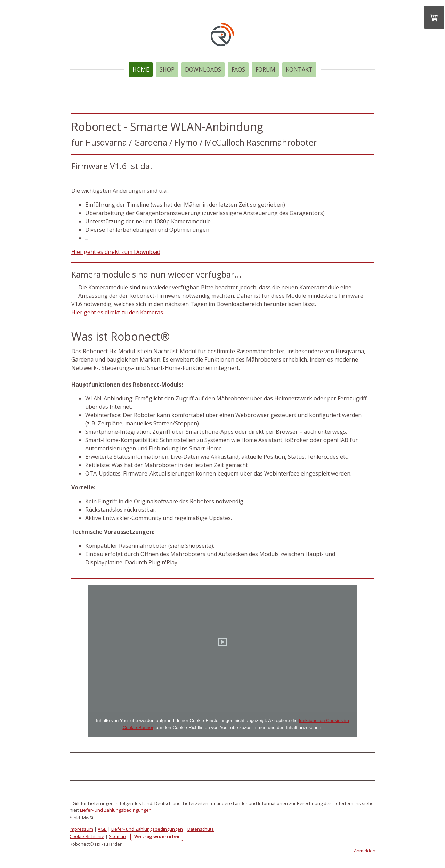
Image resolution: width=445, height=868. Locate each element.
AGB (102, 829)
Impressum (81, 829)
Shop (167, 69)
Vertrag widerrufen (157, 836)
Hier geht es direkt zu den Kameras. (118, 312)
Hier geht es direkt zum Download (116, 252)
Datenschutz (201, 829)
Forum (265, 69)
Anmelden (365, 851)
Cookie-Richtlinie (87, 836)
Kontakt (299, 69)
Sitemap (117, 836)
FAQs (238, 69)
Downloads (203, 69)
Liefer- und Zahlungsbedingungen (116, 810)
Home (141, 69)
